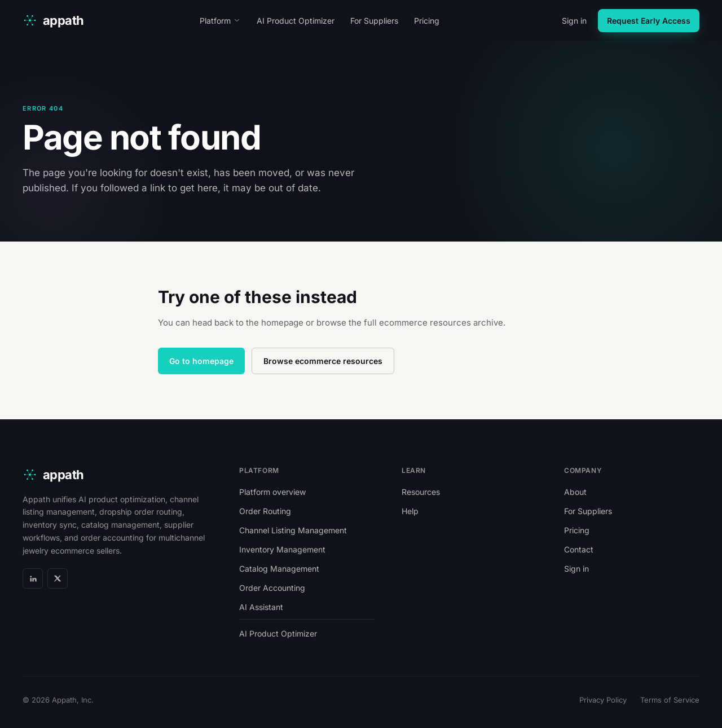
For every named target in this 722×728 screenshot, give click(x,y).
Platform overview (272, 492)
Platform (220, 21)
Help (410, 511)
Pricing (427, 21)
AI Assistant (261, 607)
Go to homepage (201, 361)
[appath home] (53, 21)
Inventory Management (282, 549)
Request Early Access (649, 21)
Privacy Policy (603, 700)
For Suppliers (374, 21)
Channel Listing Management (293, 530)
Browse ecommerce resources (323, 361)
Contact (579, 549)
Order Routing (265, 511)
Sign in (574, 21)
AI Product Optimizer (296, 21)
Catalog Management (279, 569)
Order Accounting (272, 588)
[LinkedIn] (33, 578)
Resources (421, 492)
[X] (58, 578)
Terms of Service (670, 700)
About (575, 492)
